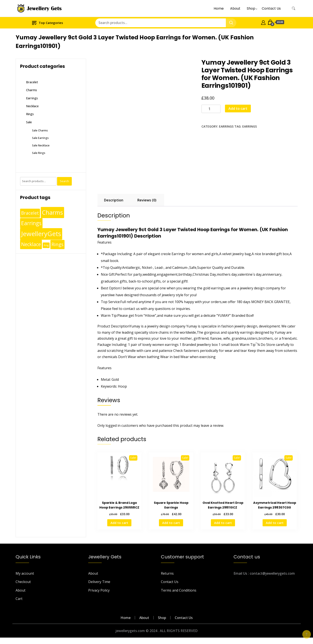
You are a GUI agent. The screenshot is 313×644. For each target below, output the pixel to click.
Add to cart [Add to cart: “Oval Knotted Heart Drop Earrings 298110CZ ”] (223, 523)
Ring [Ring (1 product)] (46, 245)
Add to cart (238, 109)
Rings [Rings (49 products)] (57, 244)
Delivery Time (99, 582)
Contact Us (271, 8)
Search (64, 181)
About (235, 8)
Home (219, 8)
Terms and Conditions (179, 590)
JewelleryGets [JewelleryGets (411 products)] (41, 234)
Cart (19, 599)
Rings (30, 114)
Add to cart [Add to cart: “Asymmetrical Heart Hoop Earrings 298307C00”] (275, 523)
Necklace (32, 106)
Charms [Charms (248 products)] (52, 212)
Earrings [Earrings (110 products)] (31, 223)
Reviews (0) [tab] (147, 200)
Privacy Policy (99, 590)
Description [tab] (114, 200)
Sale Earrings (40, 138)
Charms (32, 90)
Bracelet (32, 82)
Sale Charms (40, 130)
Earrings (226, 126)
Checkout (23, 582)
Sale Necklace (41, 145)
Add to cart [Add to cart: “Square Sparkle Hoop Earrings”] (171, 523)
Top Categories (48, 23)
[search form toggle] (294, 8)
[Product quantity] (211, 109)
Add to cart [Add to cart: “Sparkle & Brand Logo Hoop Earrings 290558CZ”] (119, 523)
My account (25, 573)
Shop (251, 8)
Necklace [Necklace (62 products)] (31, 244)
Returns (167, 573)
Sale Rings (39, 153)
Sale (29, 122)
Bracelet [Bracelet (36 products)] (30, 213)
